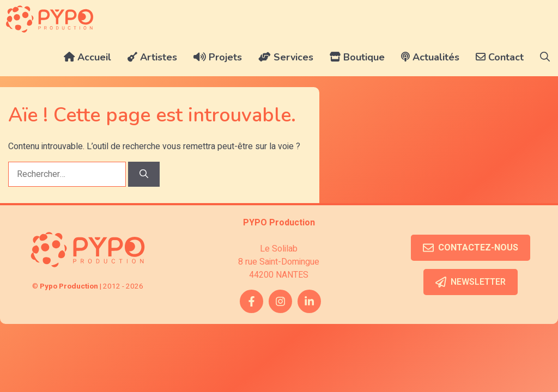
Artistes (152, 57)
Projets (218, 57)
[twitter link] (309, 301)
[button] (545, 57)
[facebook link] (251, 301)
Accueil (87, 57)
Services (286, 57)
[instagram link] (280, 301)
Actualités (430, 57)
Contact (500, 57)
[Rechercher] (144, 174)
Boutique (357, 57)
